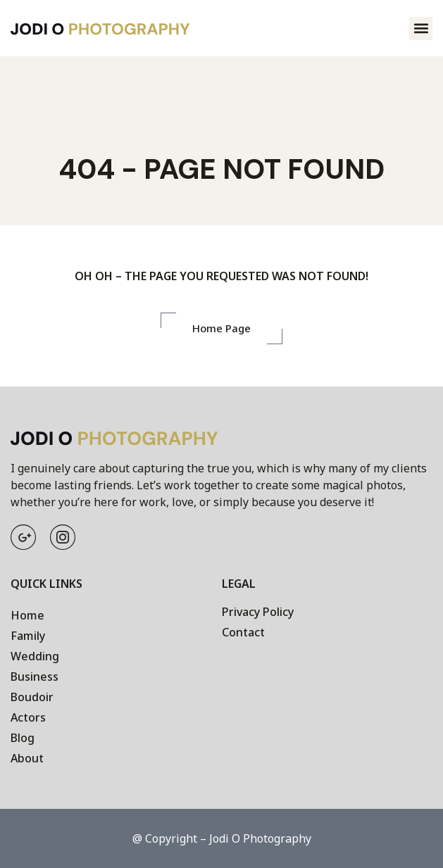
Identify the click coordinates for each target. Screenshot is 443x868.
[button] (421, 29)
